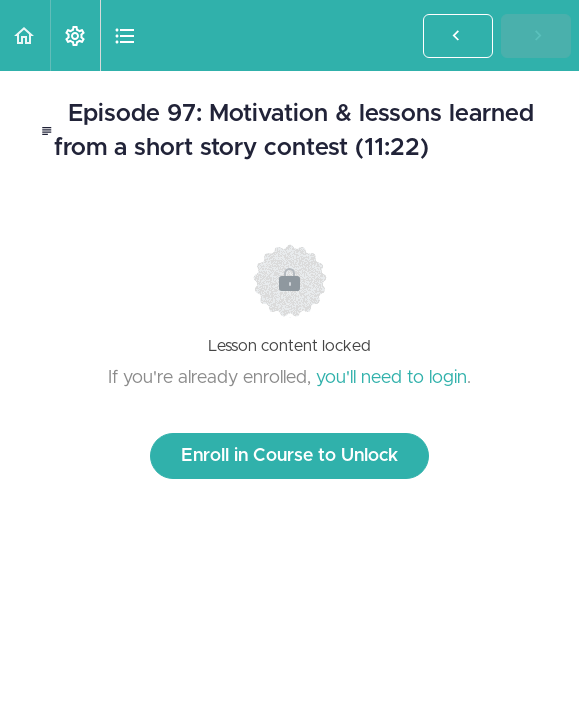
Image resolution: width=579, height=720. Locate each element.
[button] (25, 35)
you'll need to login (391, 378)
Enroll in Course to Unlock (289, 456)
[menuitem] (75, 35)
